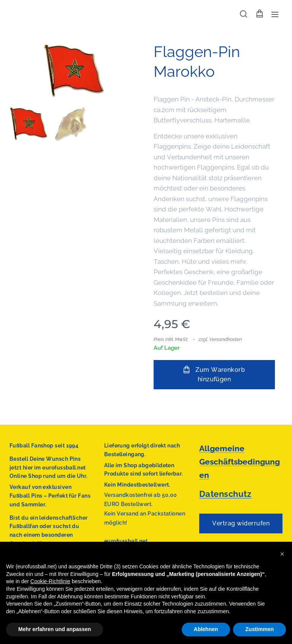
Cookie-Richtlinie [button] (50, 581)
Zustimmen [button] (259, 629)
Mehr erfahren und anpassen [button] (55, 629)
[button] (244, 14)
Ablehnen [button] (206, 629)
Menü (275, 14)
